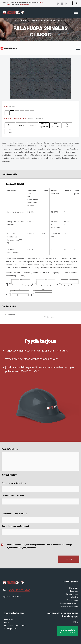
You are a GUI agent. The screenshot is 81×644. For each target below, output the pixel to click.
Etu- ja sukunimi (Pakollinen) (14, 483)
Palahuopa (44, 20)
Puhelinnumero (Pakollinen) (13, 495)
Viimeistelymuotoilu (24, 119)
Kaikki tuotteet (25, 20)
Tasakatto (74, 591)
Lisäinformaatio (9, 174)
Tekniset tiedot (9, 306)
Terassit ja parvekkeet (69, 603)
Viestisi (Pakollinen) (10, 449)
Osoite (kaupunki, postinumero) (15, 526)
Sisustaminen (73, 600)
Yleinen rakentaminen (69, 606)
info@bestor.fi (24, 4)
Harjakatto (35, 20)
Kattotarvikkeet (72, 594)
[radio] (7, 113)
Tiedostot (7, 622)
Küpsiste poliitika (10, 628)
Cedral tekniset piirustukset (14, 625)
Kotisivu (16, 20)
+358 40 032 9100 (19, 590)
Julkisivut (75, 597)
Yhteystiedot (8, 619)
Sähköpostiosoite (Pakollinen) (14, 514)
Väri (10, 107)
